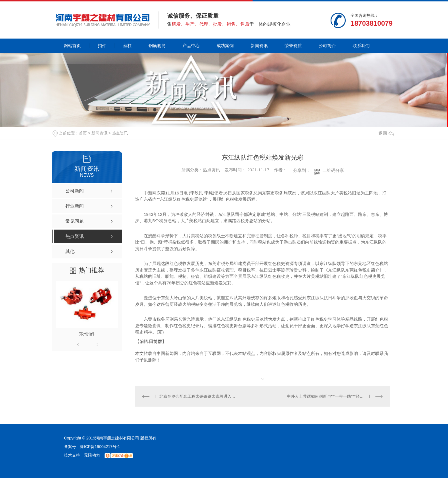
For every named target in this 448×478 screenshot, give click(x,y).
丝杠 (127, 46)
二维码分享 (333, 170)
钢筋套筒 (157, 46)
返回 (386, 133)
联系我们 (361, 46)
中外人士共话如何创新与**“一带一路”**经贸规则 (329, 396)
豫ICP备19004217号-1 (100, 447)
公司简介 (327, 46)
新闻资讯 (259, 46)
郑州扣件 (87, 334)
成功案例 (225, 46)
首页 (83, 133)
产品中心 (191, 46)
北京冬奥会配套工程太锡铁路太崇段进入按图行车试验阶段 (199, 396)
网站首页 (72, 46)
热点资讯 (120, 133)
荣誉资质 (293, 46)
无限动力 (92, 455)
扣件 (102, 46)
